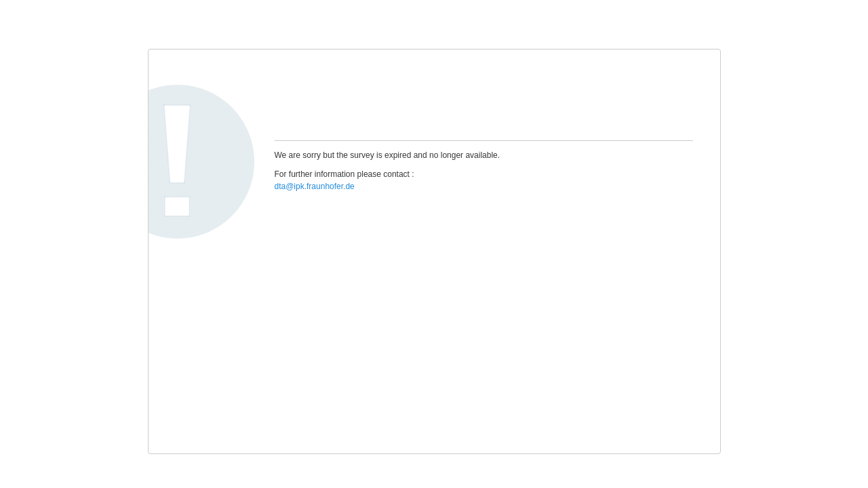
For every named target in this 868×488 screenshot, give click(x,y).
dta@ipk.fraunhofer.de (315, 186)
